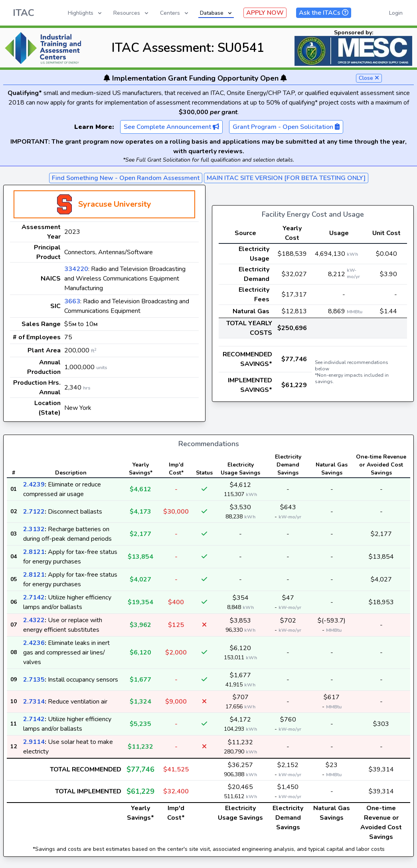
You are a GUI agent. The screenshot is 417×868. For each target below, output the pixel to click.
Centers (175, 13)
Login (396, 13)
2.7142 (34, 597)
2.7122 (34, 512)
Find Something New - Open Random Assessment (126, 178)
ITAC (24, 13)
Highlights (85, 13)
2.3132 (34, 529)
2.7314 (34, 702)
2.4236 (34, 643)
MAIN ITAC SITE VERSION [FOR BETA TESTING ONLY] (286, 178)
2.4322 (34, 620)
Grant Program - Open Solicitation (286, 127)
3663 (72, 301)
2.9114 (34, 742)
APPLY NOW (265, 13)
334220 (76, 269)
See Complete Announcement (171, 127)
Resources (131, 13)
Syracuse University (115, 204)
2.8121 (34, 552)
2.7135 (34, 680)
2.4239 (34, 484)
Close (369, 78)
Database (216, 13)
